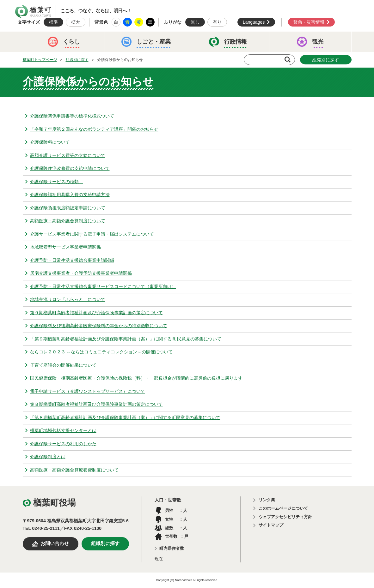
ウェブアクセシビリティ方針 (285, 517)
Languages (254, 22)
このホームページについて (283, 508)
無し (195, 22)
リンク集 (267, 500)
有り (217, 22)
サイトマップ (271, 525)
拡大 (76, 22)
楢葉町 (33, 11)
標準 (53, 22)
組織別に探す (77, 60)
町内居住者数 (172, 548)
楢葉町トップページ (40, 60)
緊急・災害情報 (309, 22)
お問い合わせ (55, 543)
